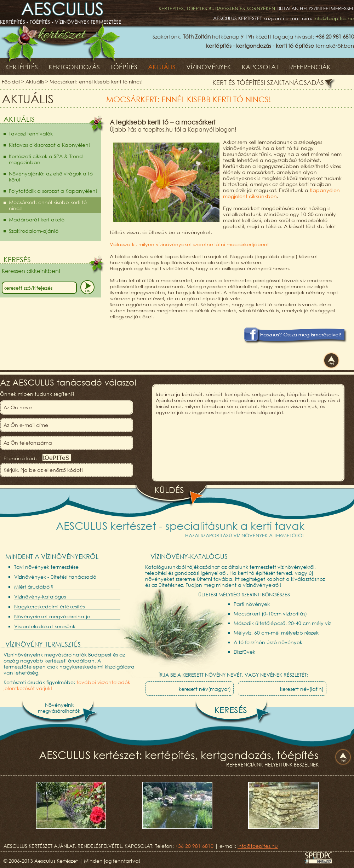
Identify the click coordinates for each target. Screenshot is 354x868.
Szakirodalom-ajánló (34, 231)
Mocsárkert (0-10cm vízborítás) (270, 614)
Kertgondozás (74, 67)
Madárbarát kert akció (37, 219)
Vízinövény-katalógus (40, 597)
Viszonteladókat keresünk (45, 626)
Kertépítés (22, 67)
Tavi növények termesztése (46, 567)
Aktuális (162, 67)
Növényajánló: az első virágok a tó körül (51, 177)
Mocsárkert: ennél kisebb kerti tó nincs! (96, 82)
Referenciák (310, 67)
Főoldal (11, 82)
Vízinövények (209, 67)
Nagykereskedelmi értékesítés (49, 606)
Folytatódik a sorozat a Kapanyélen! (53, 191)
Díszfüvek (244, 652)
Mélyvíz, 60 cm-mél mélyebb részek (276, 633)
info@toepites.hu (334, 18)
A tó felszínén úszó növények (268, 642)
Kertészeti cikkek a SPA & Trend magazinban (46, 159)
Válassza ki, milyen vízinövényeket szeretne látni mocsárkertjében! (189, 244)
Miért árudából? (34, 587)
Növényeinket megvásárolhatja (52, 616)
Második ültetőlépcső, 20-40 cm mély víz (282, 623)
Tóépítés (124, 67)
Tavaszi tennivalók (31, 134)
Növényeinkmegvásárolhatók (59, 708)
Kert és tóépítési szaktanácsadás (268, 82)
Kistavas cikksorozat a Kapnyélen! (49, 145)
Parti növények (252, 604)
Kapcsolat (260, 67)
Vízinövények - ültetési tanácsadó (55, 577)
